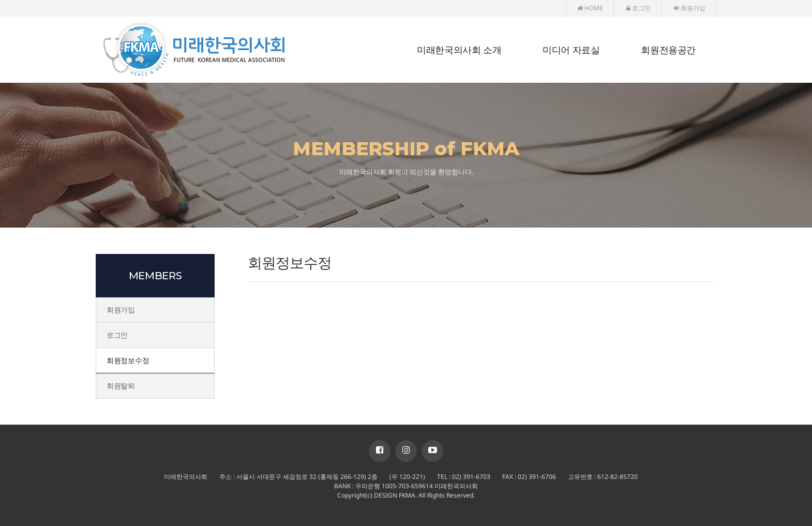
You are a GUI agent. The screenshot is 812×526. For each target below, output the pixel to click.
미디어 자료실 (571, 50)
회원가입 (690, 8)
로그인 (638, 8)
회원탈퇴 (121, 386)
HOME (590, 8)
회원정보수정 (128, 360)
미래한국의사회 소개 (459, 50)
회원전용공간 (668, 50)
